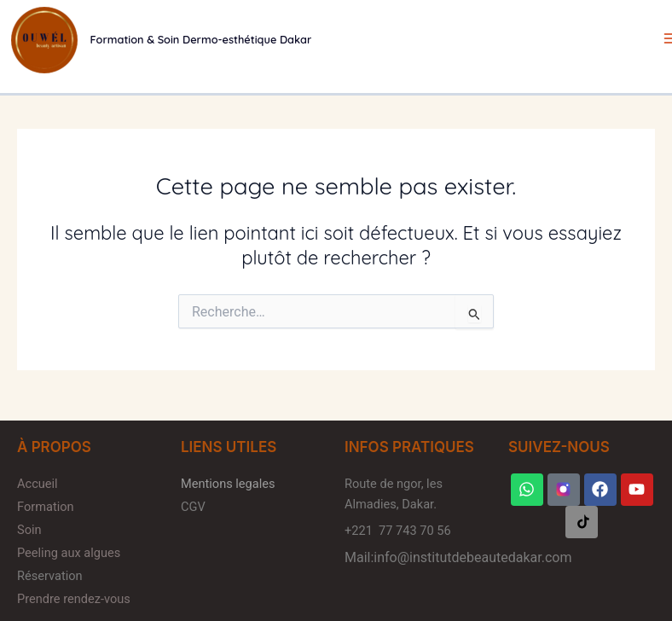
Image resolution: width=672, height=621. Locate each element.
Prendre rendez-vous (74, 599)
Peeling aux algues (69, 553)
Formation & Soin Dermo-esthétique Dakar (201, 39)
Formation (46, 507)
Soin (31, 530)
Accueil (38, 484)
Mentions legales (228, 484)
